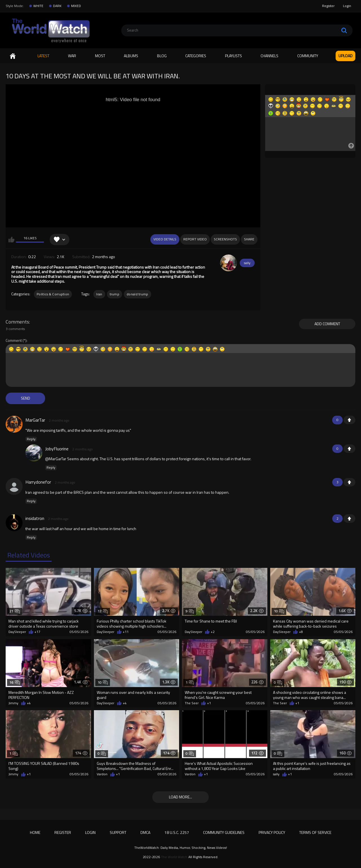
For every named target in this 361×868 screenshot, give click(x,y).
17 (103, 611)
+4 (29, 703)
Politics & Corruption (53, 294)
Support (118, 832)
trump (115, 294)
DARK (57, 6)
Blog (162, 56)
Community (308, 56)
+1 (349, 420)
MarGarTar (35, 420)
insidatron (35, 518)
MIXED (76, 6)
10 (279, 611)
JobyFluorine (57, 449)
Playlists (234, 56)
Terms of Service (315, 832)
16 (15, 682)
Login (347, 6)
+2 (213, 632)
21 (15, 611)
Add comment (327, 324)
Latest (43, 56)
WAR (72, 56)
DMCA (145, 832)
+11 (126, 632)
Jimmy (13, 703)
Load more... (180, 797)
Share (249, 239)
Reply (31, 439)
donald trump (137, 294)
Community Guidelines (224, 832)
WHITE (38, 6)
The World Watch (174, 857)
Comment (14, 341)
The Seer (192, 703)
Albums (131, 56)
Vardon (102, 774)
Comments (17, 322)
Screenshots (225, 239)
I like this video (11, 240)
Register (328, 6)
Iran (99, 294)
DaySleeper (17, 632)
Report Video (195, 239)
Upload (345, 56)
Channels (269, 56)
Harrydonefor (38, 482)
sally (247, 263)
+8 (301, 632)
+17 (37, 632)
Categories (196, 56)
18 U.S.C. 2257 (177, 832)
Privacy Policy (272, 832)
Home (13, 56)
